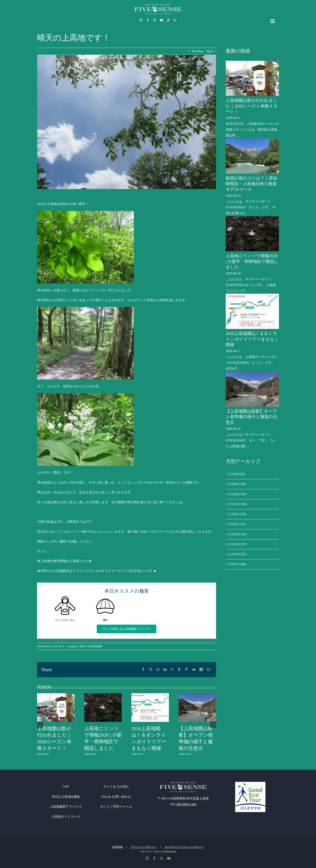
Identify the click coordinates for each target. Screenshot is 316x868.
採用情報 (117, 847)
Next (210, 51)
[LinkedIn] (165, 670)
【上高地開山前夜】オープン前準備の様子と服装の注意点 (252, 417)
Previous (198, 51)
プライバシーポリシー (144, 847)
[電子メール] (208, 670)
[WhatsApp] (172, 670)
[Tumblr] (179, 670)
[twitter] (155, 20)
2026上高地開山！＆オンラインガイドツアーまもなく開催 (252, 339)
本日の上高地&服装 (91, 646)
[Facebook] (143, 670)
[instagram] (141, 20)
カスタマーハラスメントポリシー (184, 847)
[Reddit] (158, 670)
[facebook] (148, 20)
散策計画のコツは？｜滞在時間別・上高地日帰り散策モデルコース (252, 184)
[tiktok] (168, 20)
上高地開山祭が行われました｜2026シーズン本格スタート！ (252, 106)
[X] (151, 670)
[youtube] (161, 20)
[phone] (175, 20)
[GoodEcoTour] (250, 783)
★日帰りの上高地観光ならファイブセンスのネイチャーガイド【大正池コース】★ (97, 571)
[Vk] (194, 670)
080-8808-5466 (187, 804)
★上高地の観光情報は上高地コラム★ (64, 561)
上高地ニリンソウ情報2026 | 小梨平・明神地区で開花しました (252, 261)
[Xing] (201, 670)
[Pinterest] (186, 670)
